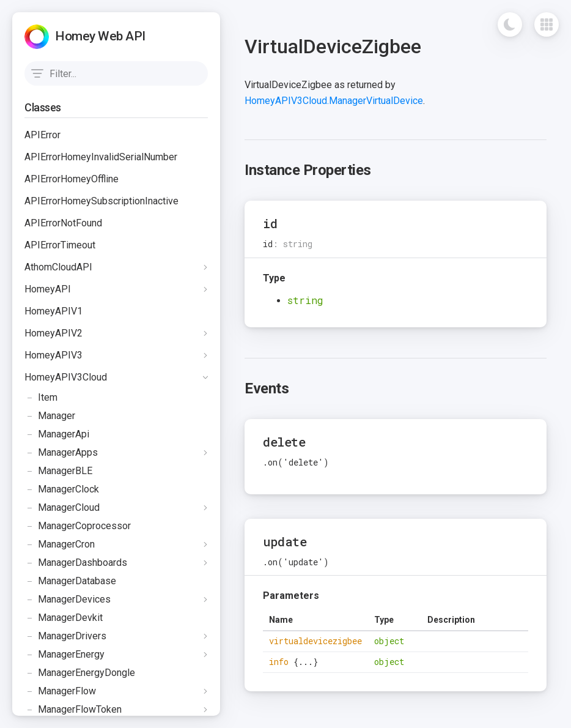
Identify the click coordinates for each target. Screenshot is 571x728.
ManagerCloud (62, 508)
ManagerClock (62, 489)
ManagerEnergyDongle (80, 673)
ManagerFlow (60, 691)
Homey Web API (100, 36)
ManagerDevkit (64, 618)
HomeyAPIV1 (53, 311)
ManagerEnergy (64, 655)
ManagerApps (61, 453)
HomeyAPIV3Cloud (66, 377)
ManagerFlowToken (73, 710)
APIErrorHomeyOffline (72, 179)
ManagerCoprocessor (78, 526)
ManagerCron (60, 544)
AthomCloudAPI (58, 267)
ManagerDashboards (76, 563)
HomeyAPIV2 (53, 333)
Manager (50, 416)
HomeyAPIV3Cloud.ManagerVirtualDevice (334, 101)
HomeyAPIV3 (53, 355)
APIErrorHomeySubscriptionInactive (101, 201)
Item (41, 398)
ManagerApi (57, 434)
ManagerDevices (68, 600)
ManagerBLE (58, 471)
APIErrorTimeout (60, 245)
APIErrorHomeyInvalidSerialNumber (101, 157)
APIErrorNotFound (63, 223)
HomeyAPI (48, 289)
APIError (42, 135)
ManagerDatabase (70, 581)
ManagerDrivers (65, 636)
